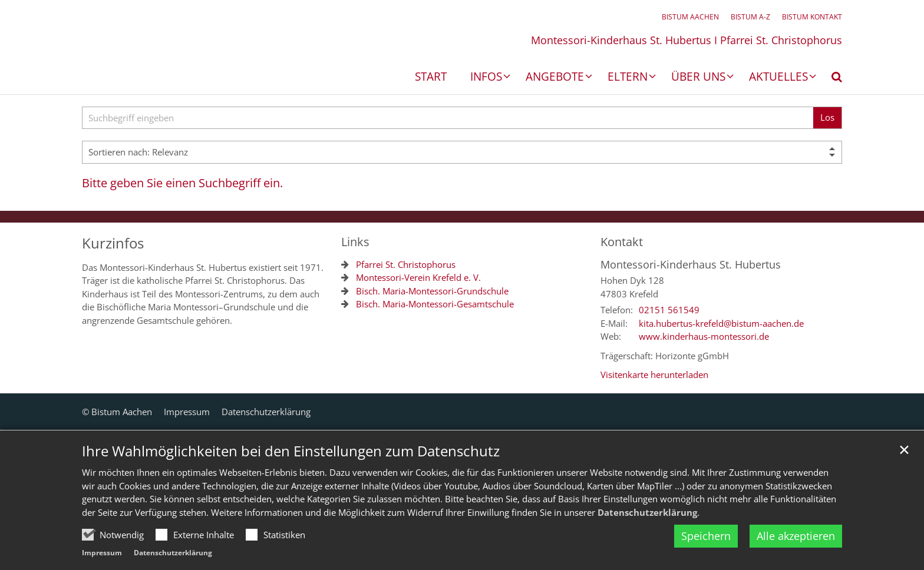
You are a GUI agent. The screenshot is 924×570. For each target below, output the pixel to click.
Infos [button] (486, 77)
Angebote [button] (555, 77)
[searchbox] (448, 118)
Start (431, 77)
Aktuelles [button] (778, 77)
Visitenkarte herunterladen (654, 375)
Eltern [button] (628, 77)
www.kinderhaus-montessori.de (704, 336)
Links (355, 242)
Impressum (102, 553)
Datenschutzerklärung (647, 512)
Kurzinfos (113, 243)
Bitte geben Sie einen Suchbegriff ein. (182, 183)
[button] (829, 79)
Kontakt (622, 242)
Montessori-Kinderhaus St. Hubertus (691, 265)
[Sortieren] (462, 152)
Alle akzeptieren (796, 536)
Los (827, 117)
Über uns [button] (698, 77)
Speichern (706, 536)
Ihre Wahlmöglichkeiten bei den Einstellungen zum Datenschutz (291, 451)
